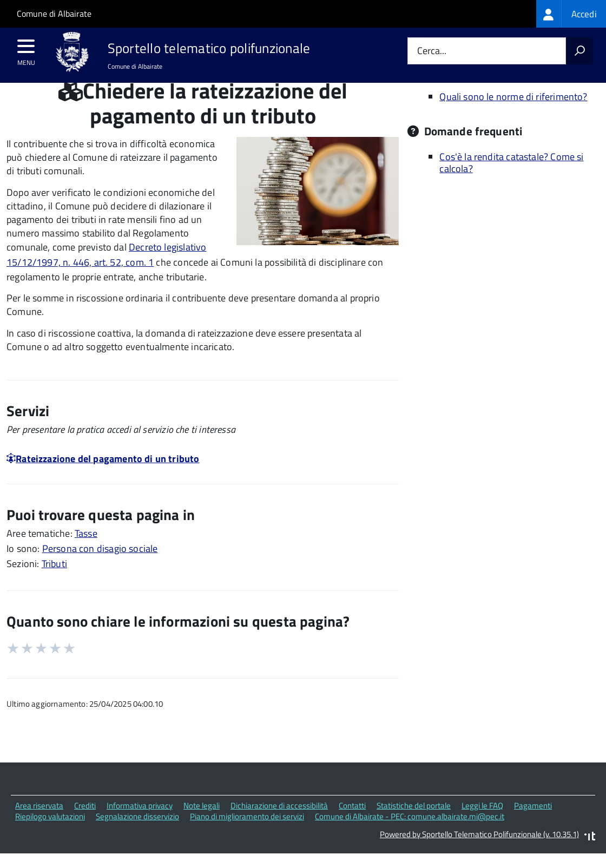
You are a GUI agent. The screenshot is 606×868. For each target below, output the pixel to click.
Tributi (54, 584)
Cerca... (432, 51)
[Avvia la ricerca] (579, 51)
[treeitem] (571, 14)
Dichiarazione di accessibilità (279, 826)
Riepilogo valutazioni (50, 837)
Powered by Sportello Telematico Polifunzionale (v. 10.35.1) (479, 855)
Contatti (352, 826)
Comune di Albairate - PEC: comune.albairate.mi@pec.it (410, 837)
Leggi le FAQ (482, 826)
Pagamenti (533, 826)
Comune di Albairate (54, 14)
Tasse (86, 554)
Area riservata (39, 826)
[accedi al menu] (26, 50)
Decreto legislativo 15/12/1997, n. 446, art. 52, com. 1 (106, 275)
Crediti (85, 826)
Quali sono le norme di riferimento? (513, 117)
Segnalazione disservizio (137, 837)
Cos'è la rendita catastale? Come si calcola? (511, 183)
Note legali (202, 826)
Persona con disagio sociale (100, 569)
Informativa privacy (140, 826)
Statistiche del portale (414, 826)
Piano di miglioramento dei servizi (247, 837)
